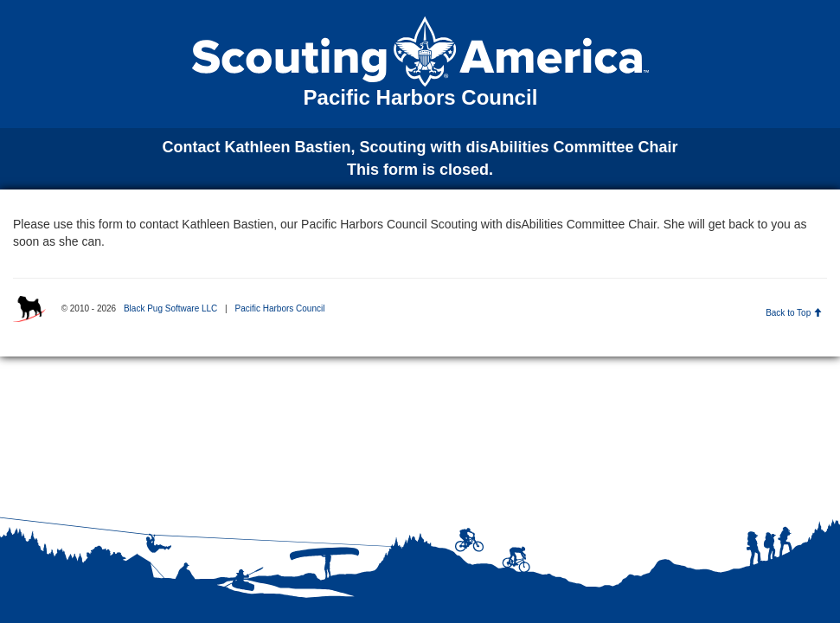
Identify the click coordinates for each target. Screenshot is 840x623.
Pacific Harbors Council (279, 308)
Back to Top (794, 313)
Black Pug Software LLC (170, 308)
